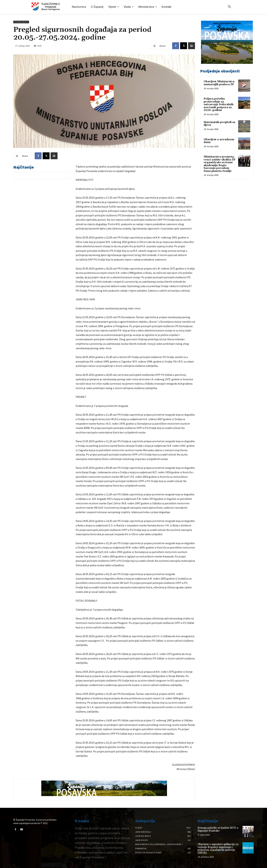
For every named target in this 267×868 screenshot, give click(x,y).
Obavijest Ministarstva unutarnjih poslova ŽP (219, 83)
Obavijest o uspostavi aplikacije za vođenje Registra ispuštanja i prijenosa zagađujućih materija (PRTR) (218, 849)
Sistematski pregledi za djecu (219, 124)
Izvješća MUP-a (21, 22)
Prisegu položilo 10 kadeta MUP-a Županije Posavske (218, 829)
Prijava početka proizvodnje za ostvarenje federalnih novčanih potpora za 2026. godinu (219, 104)
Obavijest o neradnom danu (219, 141)
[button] (230, 7)
